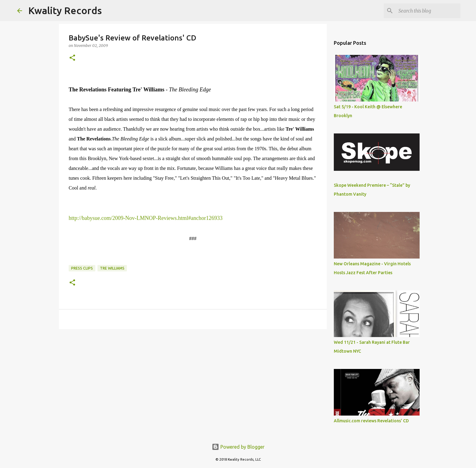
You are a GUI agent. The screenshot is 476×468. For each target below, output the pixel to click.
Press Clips (82, 268)
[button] (72, 58)
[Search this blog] (428, 11)
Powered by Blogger (238, 447)
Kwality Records (65, 10)
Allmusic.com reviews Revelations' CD (371, 421)
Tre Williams (112, 268)
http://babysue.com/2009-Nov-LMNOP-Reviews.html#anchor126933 (146, 218)
